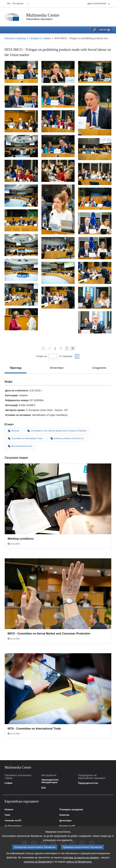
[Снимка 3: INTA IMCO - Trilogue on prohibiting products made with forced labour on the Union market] (95, 72)
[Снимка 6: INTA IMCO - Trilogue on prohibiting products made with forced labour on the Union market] (95, 111)
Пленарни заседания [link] (71, 810)
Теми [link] (7, 815)
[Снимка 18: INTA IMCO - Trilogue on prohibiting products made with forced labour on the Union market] (21, 220)
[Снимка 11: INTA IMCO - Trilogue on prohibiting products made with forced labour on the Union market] (95, 149)
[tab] (16, 368)
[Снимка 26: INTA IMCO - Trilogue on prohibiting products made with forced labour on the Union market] (21, 295)
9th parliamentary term (20, 446)
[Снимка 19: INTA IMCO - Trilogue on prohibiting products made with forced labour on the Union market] (95, 223)
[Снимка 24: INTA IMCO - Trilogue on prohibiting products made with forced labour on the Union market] (58, 273)
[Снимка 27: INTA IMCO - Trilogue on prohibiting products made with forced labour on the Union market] (58, 298)
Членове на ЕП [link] (13, 821)
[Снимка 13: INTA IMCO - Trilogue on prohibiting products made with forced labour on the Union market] (21, 171)
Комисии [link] (64, 815)
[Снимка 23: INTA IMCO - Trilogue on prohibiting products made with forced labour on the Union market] (21, 270)
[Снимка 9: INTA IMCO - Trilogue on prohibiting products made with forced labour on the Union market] (21, 146)
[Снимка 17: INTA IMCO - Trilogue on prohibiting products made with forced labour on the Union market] (95, 199)
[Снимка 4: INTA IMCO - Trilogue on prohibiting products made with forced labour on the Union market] (21, 97)
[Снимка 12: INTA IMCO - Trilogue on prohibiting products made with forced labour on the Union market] (58, 171)
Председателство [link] (88, 783)
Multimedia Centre (43, 15)
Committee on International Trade (25, 438)
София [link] (8, 783)
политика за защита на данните (81, 857)
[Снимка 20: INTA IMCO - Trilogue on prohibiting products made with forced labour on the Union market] (21, 245)
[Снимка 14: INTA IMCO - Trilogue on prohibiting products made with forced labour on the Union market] (95, 174)
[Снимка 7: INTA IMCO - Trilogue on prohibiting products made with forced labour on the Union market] (21, 121)
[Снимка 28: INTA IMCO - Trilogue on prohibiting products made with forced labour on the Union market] (95, 298)
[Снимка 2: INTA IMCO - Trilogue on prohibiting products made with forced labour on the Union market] (58, 72)
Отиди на (41, 356)
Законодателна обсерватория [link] (50, 781)
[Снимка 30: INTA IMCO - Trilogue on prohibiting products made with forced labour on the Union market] (95, 322)
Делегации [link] (66, 821)
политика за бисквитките (38, 862)
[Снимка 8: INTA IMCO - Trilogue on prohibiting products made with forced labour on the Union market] (58, 121)
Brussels (13, 431)
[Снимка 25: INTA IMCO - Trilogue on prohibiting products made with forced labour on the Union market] (95, 273)
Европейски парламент (39, 19)
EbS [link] (44, 788)
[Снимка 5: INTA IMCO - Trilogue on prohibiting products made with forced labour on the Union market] (58, 97)
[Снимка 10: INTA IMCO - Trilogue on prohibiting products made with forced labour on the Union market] (58, 146)
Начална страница (15, 38)
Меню (105, 30)
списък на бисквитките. (79, 862)
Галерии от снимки (40, 38)
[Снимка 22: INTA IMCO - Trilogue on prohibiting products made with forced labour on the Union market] (95, 248)
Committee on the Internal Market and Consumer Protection (57, 431)
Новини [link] (9, 810)
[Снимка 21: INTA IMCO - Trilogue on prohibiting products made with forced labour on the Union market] (58, 248)
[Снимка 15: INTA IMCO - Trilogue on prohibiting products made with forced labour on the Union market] (58, 209)
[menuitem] (18, 4)
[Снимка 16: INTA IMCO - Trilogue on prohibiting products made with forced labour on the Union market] (21, 196)
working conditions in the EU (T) (67, 438)
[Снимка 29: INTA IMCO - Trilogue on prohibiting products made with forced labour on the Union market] (21, 319)
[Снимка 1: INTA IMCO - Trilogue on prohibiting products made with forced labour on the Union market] (21, 72)
